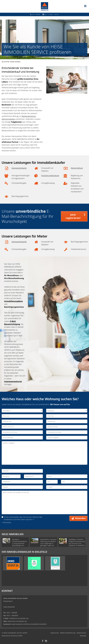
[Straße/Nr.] (22, 482)
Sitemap (83, 636)
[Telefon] (22, 487)
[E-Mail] (67, 487)
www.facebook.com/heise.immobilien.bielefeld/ (29, 624)
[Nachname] (33, 476)
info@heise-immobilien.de (18, 618)
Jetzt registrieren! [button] (73, 216)
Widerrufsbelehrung (68, 633)
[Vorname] (11, 476)
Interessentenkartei (19, 168)
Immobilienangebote (13, 301)
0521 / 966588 (36, 14)
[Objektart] (67, 411)
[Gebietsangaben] (67, 438)
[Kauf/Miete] (22, 411)
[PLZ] (52, 482)
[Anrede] (22, 471)
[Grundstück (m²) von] (22, 432)
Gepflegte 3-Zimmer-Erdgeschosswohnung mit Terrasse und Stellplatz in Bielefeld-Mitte (77, 543)
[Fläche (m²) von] (22, 427)
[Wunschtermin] (22, 438)
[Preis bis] (67, 416)
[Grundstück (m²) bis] (67, 432)
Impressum (55, 633)
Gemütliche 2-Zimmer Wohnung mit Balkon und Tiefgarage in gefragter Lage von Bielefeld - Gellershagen (48, 544)
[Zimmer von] (22, 421)
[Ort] (74, 482)
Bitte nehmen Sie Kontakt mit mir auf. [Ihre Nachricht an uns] (44, 502)
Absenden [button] (80, 518)
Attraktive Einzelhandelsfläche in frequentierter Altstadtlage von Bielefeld (19, 543)
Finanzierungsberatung (50, 176)
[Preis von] (22, 416)
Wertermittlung (77, 168)
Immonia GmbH (17, 636)
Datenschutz (81, 633)
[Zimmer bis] (67, 421)
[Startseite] (44, 6)
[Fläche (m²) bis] (67, 427)
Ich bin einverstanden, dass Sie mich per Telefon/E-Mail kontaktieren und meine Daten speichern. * (22, 518)
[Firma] (67, 476)
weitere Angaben (44, 453)
